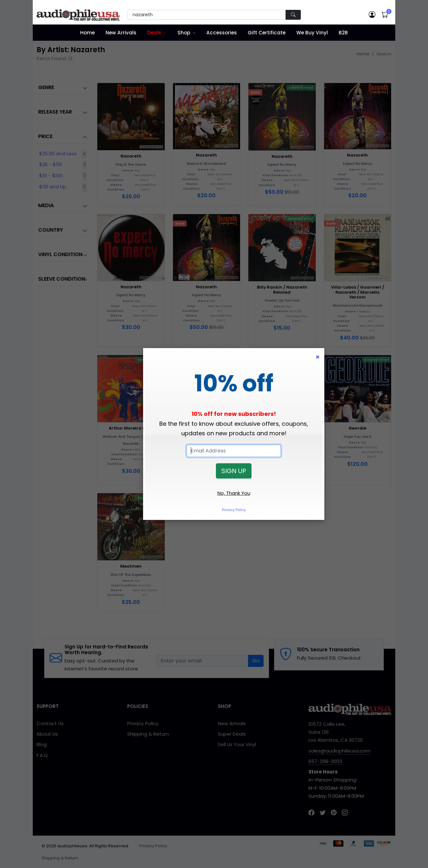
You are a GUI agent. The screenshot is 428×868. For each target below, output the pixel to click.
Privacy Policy (234, 510)
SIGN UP (234, 471)
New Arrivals (121, 33)
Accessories (222, 33)
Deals (154, 33)
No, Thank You (234, 493)
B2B (343, 33)
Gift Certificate (267, 33)
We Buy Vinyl (312, 33)
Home (87, 33)
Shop (184, 33)
